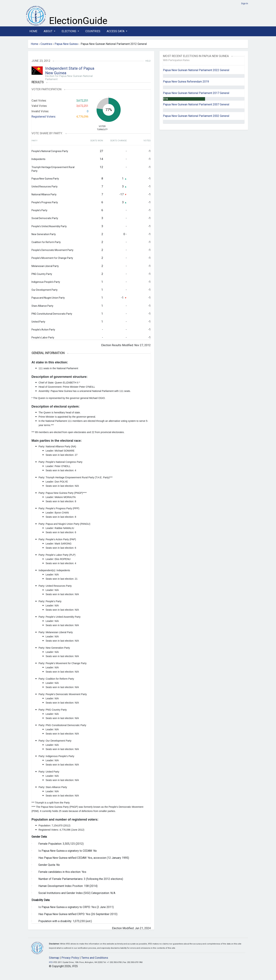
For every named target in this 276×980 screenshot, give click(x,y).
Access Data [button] (116, 31)
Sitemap (54, 958)
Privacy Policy (70, 958)
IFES (51, 962)
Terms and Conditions (95, 958)
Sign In (245, 3)
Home (33, 31)
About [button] (48, 31)
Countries (93, 31)
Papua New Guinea (66, 44)
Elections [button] (69, 31)
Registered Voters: (44, 116)
